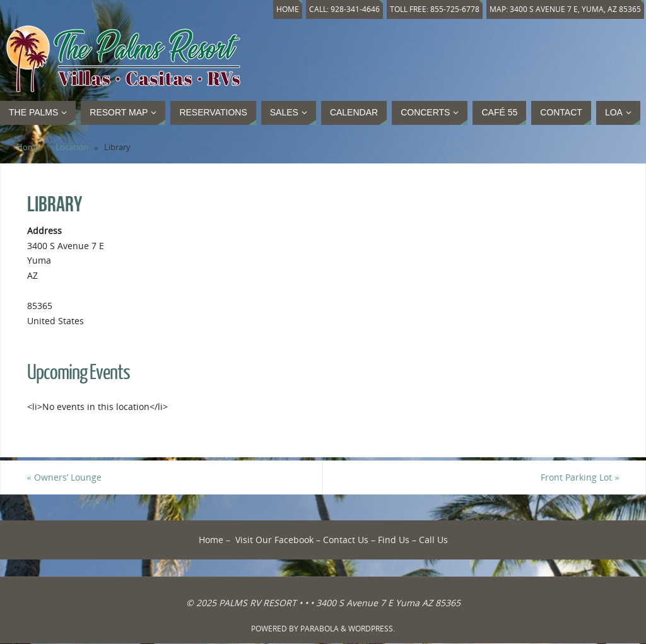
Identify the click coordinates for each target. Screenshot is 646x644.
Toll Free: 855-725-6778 (430, 9)
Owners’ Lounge (64, 477)
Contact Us (346, 540)
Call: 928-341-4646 (338, 9)
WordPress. (372, 629)
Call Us (433, 540)
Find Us (394, 540)
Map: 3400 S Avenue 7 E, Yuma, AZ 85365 (564, 9)
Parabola (320, 629)
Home (279, 9)
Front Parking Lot (580, 477)
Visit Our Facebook (274, 540)
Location (72, 147)
